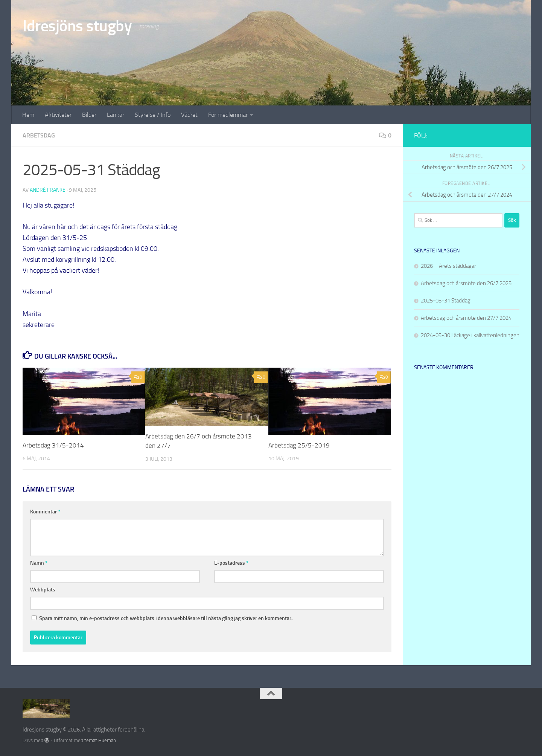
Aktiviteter (58, 115)
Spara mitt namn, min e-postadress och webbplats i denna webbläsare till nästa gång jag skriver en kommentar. (166, 618)
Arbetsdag (39, 135)
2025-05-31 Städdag (446, 301)
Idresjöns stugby (77, 26)
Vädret (189, 115)
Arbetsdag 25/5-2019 (299, 445)
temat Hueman (100, 740)
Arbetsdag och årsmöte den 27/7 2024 (466, 318)
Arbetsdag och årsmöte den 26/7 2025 (466, 283)
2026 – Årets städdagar (448, 266)
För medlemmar (228, 115)
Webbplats (43, 590)
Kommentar (45, 512)
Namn (39, 563)
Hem (28, 115)
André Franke (48, 190)
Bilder (89, 115)
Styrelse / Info (153, 115)
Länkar (116, 115)
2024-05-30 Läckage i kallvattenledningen (470, 335)
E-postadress (231, 563)
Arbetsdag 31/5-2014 (53, 445)
